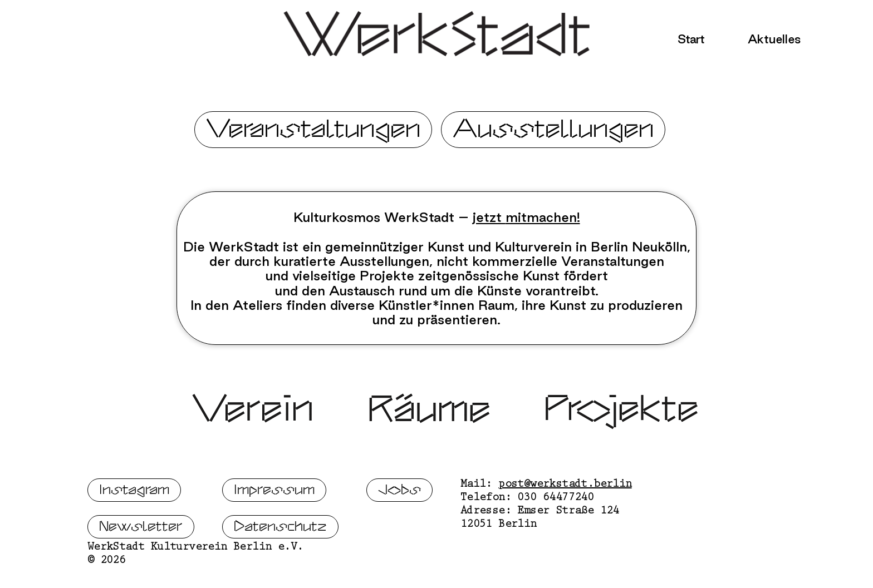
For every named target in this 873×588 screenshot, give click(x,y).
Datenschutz (280, 568)
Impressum (274, 531)
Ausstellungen (553, 129)
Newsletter (141, 568)
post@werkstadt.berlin (565, 526)
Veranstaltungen (313, 129)
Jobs (399, 531)
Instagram (134, 531)
